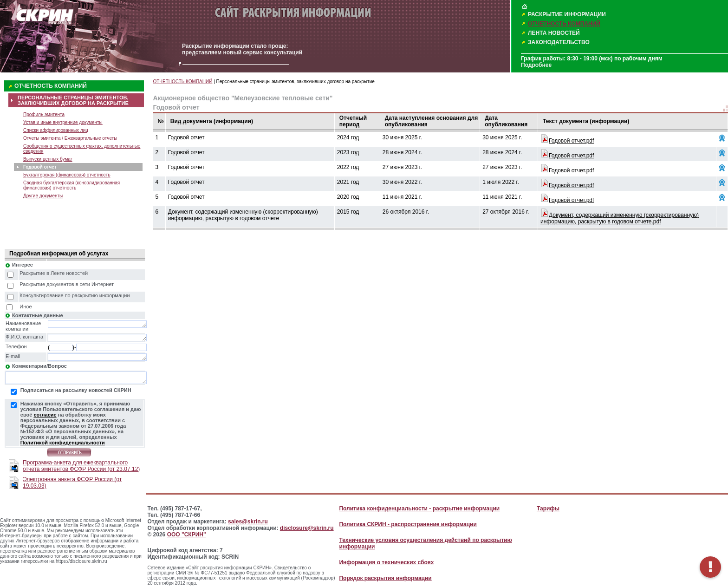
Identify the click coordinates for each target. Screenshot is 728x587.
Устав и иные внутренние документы (63, 122)
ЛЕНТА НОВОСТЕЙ (554, 33)
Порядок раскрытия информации (385, 578)
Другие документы (43, 196)
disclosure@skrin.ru (307, 528)
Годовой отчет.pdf (571, 141)
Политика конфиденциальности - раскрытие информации (419, 509)
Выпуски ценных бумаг (48, 159)
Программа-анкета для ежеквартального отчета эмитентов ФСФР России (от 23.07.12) (81, 466)
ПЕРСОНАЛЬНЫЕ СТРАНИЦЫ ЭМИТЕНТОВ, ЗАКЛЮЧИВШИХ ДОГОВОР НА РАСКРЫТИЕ (73, 100)
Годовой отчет (40, 167)
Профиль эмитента (44, 114)
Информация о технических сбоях (386, 562)
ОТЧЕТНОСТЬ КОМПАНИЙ (564, 24)
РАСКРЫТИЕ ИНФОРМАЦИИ (567, 14)
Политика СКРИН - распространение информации (408, 524)
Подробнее (536, 65)
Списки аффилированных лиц (56, 130)
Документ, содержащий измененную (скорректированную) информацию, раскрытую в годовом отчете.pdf (620, 218)
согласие (45, 415)
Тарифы (548, 509)
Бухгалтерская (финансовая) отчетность (67, 175)
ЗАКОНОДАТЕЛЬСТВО (559, 42)
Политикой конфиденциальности (63, 443)
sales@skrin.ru (248, 522)
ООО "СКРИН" (187, 535)
